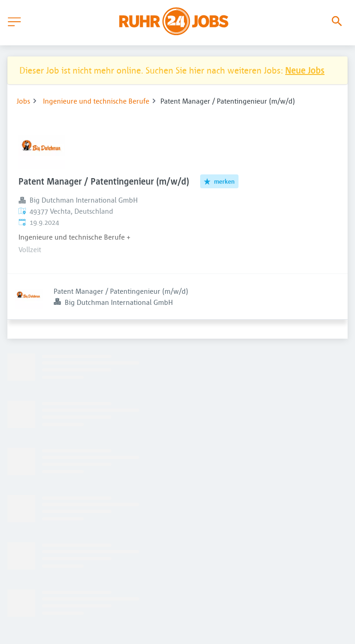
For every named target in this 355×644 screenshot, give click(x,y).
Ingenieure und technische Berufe (96, 101)
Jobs (23, 101)
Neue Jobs (305, 70)
